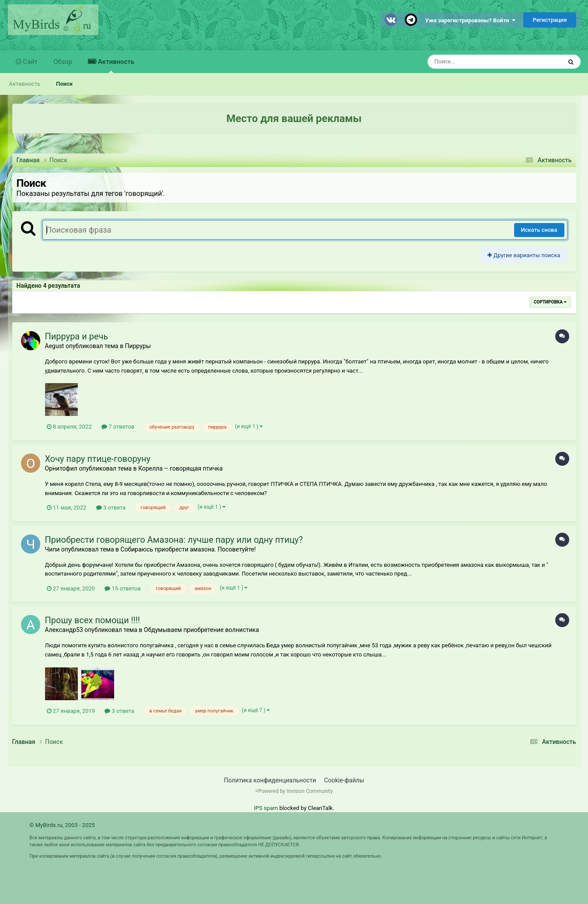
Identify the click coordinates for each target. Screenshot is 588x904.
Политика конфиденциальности (270, 780)
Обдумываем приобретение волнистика (201, 630)
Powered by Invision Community (295, 791)
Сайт (30, 62)
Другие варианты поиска (524, 255)
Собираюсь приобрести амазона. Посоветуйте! (188, 549)
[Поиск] (478, 62)
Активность (115, 65)
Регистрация (550, 20)
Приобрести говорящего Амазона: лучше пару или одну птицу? (174, 540)
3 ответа (111, 508)
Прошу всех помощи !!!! (93, 620)
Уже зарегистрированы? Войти (471, 20)
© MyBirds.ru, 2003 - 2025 (62, 825)
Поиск (64, 84)
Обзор (63, 62)
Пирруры (138, 346)
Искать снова (539, 230)
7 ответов (118, 427)
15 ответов (123, 588)
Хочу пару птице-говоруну (98, 459)
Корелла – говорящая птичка (180, 468)
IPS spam (266, 808)
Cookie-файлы (344, 780)
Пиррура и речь (77, 336)
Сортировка (550, 302)
